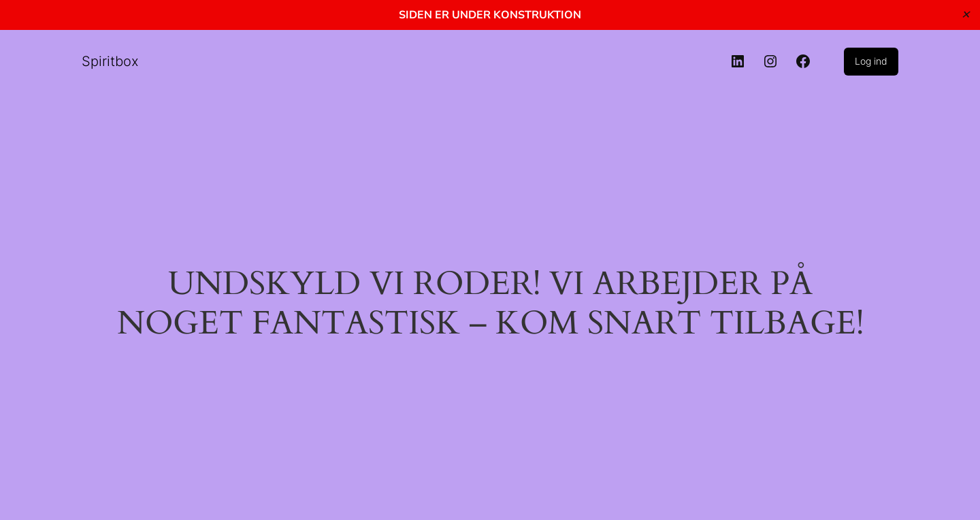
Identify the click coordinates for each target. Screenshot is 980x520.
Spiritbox (110, 61)
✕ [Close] (965, 15)
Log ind (871, 61)
